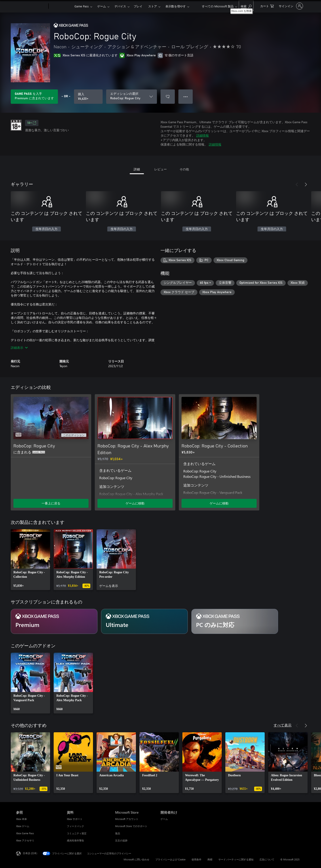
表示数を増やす (176, 6)
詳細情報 (203, 135)
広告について (267, 859)
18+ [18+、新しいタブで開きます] (32, 123)
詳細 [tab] (137, 169)
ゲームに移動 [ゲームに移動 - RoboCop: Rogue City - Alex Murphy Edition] (135, 503)
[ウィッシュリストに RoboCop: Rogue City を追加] (168, 97)
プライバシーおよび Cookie (170, 859)
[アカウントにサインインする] (290, 6)
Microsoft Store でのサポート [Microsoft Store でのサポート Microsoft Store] (131, 826)
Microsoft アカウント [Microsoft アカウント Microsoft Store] (127, 819)
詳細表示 (19, 348)
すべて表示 (283, 725)
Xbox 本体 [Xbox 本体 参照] (21, 819)
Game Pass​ (82, 6)
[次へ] (306, 184)
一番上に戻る (51, 503)
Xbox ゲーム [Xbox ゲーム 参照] (23, 826)
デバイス (120, 6)
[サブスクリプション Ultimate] (144, 621)
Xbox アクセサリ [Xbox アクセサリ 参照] (25, 840)
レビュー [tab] (160, 169)
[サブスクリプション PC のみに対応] (235, 621)
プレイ (138, 6)
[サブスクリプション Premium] (54, 621)
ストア (153, 6)
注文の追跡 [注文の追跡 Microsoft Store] (121, 840)
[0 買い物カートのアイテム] (267, 6)
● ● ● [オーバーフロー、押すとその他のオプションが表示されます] (186, 96)
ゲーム (102, 6)
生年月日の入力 (46, 229)
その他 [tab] (184, 169)
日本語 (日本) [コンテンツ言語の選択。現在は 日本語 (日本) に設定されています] (30, 853)
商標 (210, 859)
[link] (30, 560)
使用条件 (196, 859)
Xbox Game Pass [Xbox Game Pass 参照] (25, 833)
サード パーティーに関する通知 (236, 859)
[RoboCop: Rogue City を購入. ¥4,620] (88, 97)
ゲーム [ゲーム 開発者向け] (164, 819)
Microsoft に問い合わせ (136, 859)
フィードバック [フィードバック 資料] (75, 826)
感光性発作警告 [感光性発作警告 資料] (75, 840)
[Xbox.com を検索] (246, 6)
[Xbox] (61, 6)
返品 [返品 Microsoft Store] (118, 833)
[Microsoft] (31, 6)
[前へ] (297, 184)
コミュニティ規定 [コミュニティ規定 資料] (77, 833)
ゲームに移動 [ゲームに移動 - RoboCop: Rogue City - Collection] (219, 503)
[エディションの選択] (132, 97)
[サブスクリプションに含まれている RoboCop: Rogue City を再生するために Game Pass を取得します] (34, 97)
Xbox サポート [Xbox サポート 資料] (75, 819)
